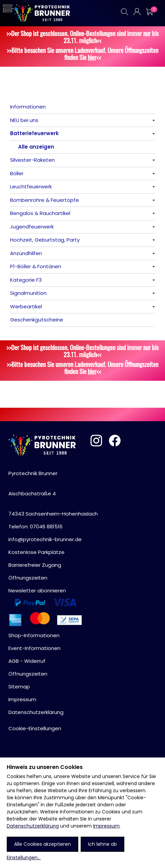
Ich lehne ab (102, 844)
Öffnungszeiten (28, 578)
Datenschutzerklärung (33, 826)
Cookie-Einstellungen (35, 728)
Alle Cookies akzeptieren (43, 844)
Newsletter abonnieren (37, 591)
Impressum (106, 826)
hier (92, 57)
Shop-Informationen (34, 635)
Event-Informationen (34, 648)
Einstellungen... (24, 858)
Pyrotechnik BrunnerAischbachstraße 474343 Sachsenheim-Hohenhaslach (53, 493)
